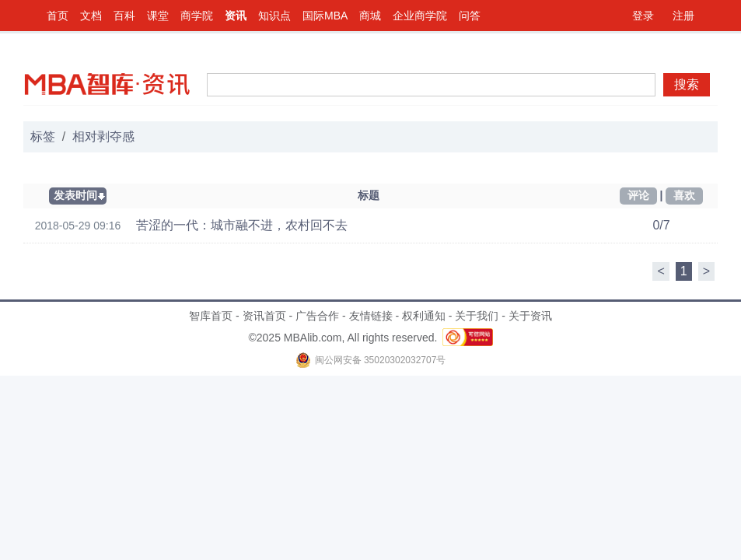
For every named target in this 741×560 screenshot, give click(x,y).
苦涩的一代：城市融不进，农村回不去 (242, 225)
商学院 (197, 16)
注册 (683, 16)
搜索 (687, 84)
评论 (638, 195)
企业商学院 (420, 16)
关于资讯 (530, 316)
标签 (43, 136)
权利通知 (424, 316)
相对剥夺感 (103, 136)
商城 (370, 16)
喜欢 (684, 195)
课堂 (158, 16)
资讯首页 (264, 316)
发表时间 (75, 195)
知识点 (274, 16)
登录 (643, 16)
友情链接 (371, 316)
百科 (124, 16)
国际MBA (325, 16)
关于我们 (477, 316)
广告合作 (317, 316)
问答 (470, 16)
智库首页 (211, 316)
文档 (91, 16)
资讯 (236, 16)
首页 (58, 16)
